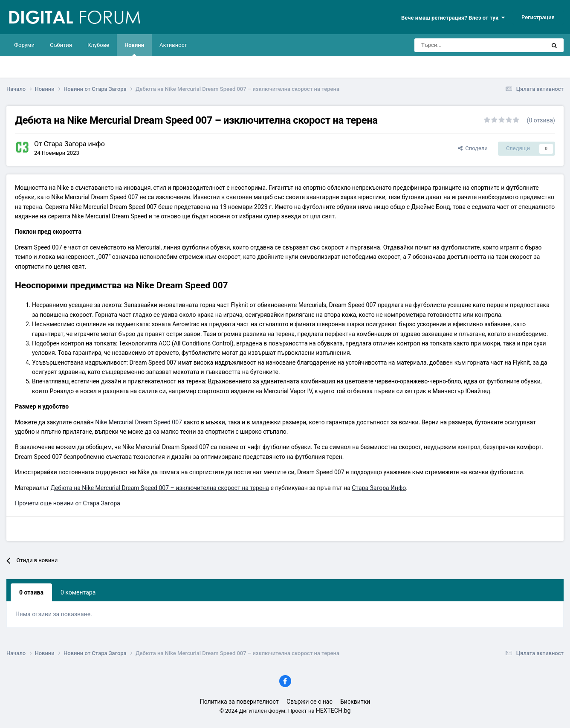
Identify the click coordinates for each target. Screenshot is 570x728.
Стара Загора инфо (74, 144)
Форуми (24, 45)
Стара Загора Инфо (379, 488)
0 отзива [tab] (31, 592)
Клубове (98, 45)
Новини (134, 49)
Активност (173, 45)
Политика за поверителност (239, 702)
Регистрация (538, 17)
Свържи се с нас (310, 702)
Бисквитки (355, 702)
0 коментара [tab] (78, 592)
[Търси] (456, 45)
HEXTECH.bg (333, 711)
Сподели (473, 148)
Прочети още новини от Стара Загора (68, 503)
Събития (61, 45)
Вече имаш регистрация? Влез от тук (453, 18)
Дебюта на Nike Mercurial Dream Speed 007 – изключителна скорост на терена (160, 488)
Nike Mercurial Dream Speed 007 (139, 422)
